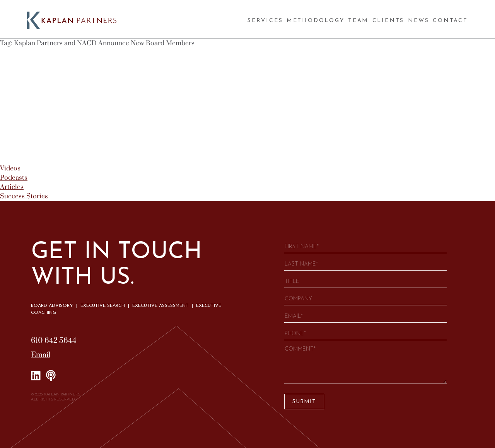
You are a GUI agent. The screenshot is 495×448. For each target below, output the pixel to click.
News (419, 21)
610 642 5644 (54, 341)
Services (265, 21)
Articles (12, 187)
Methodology (316, 21)
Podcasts (14, 178)
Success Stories (24, 196)
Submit (304, 402)
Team (358, 21)
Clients (388, 21)
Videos (10, 169)
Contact (450, 21)
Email (41, 355)
